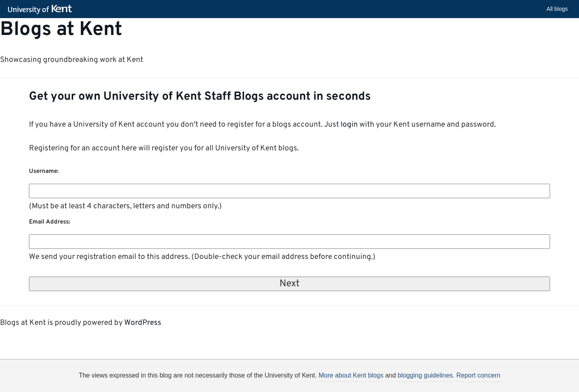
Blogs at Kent (61, 30)
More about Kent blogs (351, 375)
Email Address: (50, 222)
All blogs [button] (557, 9)
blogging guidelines (425, 375)
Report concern (478, 375)
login (349, 125)
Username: (44, 171)
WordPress (143, 323)
